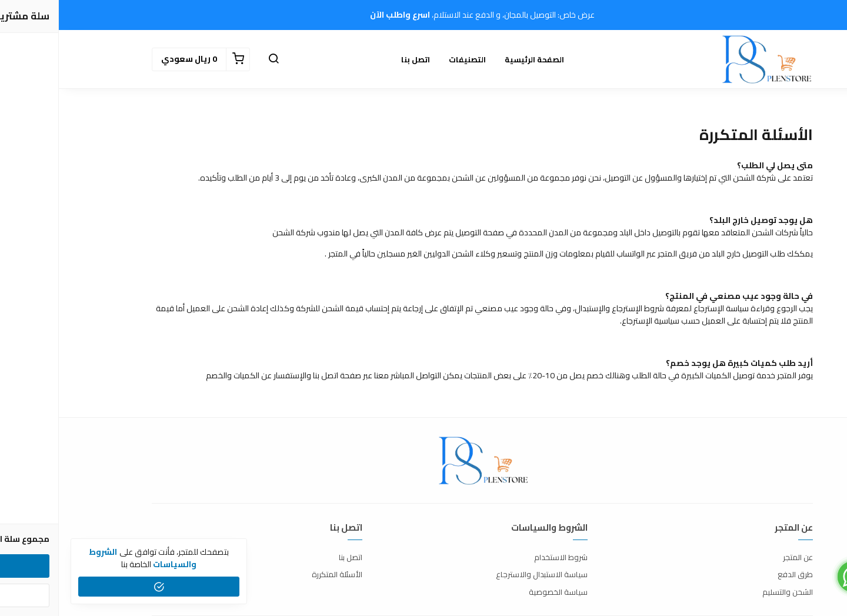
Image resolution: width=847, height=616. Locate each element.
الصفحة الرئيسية (476, 59)
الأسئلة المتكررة (278, 575)
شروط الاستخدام (502, 558)
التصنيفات (409, 59)
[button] (215, 59)
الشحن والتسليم (729, 592)
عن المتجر (739, 558)
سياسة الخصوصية (499, 592)
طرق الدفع (736, 575)
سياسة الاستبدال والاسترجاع (483, 575)
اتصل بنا (357, 59)
